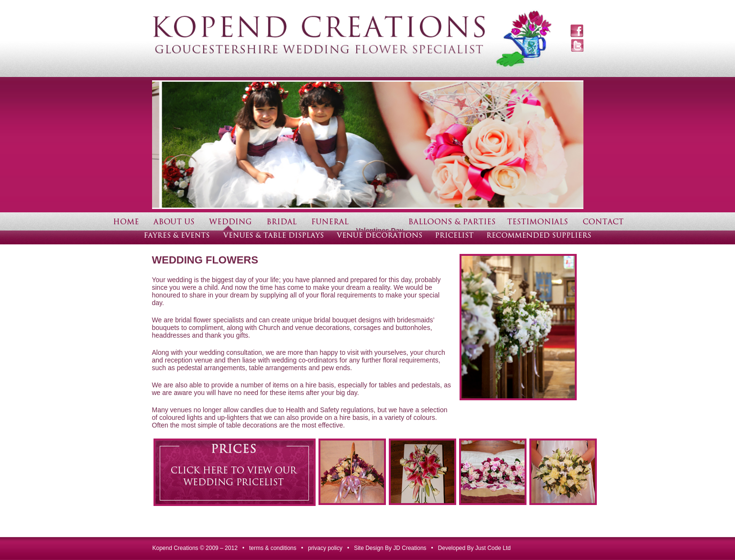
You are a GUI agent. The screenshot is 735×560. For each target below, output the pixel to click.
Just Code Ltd (493, 548)
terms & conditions (273, 548)
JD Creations (410, 548)
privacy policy (325, 548)
